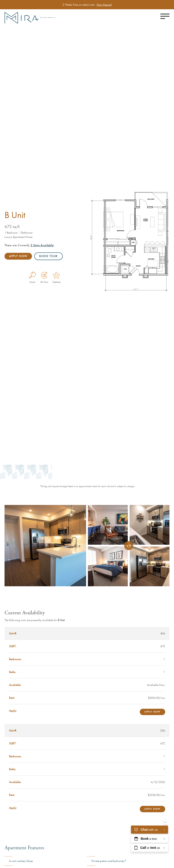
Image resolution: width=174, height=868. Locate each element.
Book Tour (49, 256)
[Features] (57, 275)
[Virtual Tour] (44, 275)
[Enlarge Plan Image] (32, 275)
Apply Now (18, 256)
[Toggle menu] (165, 16)
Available (42, 245)
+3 (129, 546)
